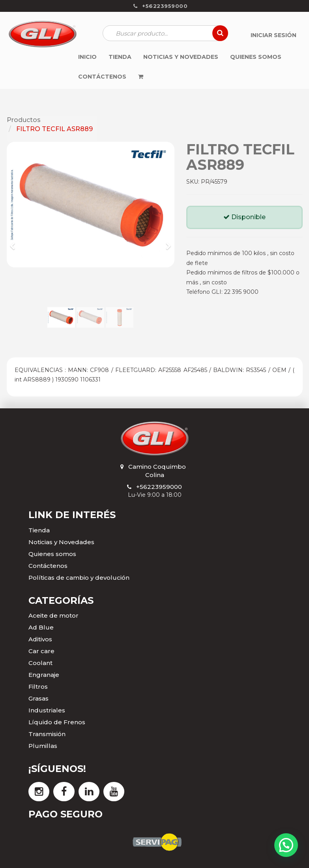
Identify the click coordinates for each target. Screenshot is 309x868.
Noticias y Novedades (61, 542)
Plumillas (43, 746)
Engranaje (44, 675)
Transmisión (47, 734)
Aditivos (40, 639)
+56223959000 (159, 487)
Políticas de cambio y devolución (79, 578)
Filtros (38, 687)
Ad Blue (41, 627)
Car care (41, 651)
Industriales (47, 710)
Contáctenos (48, 566)
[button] (15, 242)
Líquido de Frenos (57, 722)
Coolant (40, 663)
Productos (24, 120)
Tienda (39, 530)
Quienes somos (52, 554)
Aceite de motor (53, 615)
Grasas (38, 698)
